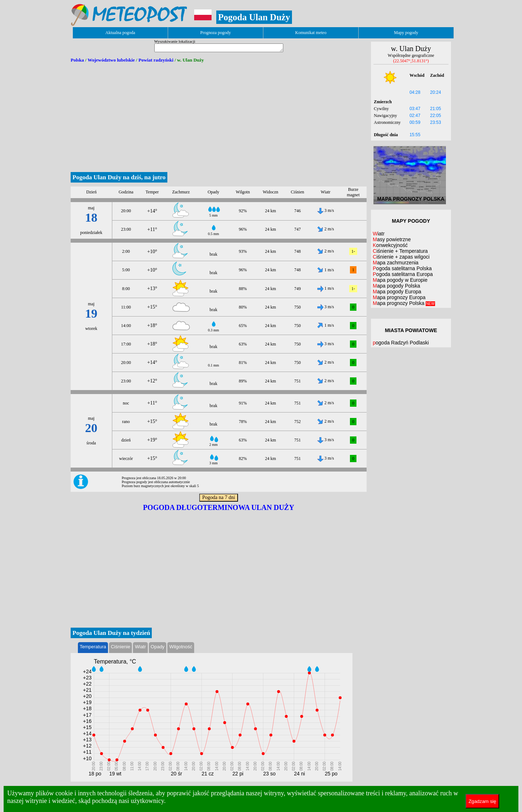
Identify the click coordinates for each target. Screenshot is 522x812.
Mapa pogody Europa (397, 292)
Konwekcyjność (390, 245)
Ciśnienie (120, 647)
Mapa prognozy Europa (399, 297)
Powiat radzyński (156, 60)
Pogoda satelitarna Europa (403, 274)
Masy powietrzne (392, 239)
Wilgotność (181, 647)
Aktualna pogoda (120, 33)
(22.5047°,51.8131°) (411, 61)
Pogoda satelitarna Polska (402, 268)
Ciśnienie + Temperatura (400, 251)
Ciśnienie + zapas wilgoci (401, 257)
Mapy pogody (406, 33)
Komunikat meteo (311, 33)
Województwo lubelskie (111, 60)
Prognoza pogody (216, 33)
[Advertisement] (219, 118)
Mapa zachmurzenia (396, 263)
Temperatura (93, 647)
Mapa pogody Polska (396, 286)
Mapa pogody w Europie (400, 280)
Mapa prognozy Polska (404, 303)
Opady (158, 647)
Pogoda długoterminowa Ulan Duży (219, 507)
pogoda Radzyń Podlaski (401, 343)
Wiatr (140, 647)
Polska (77, 60)
